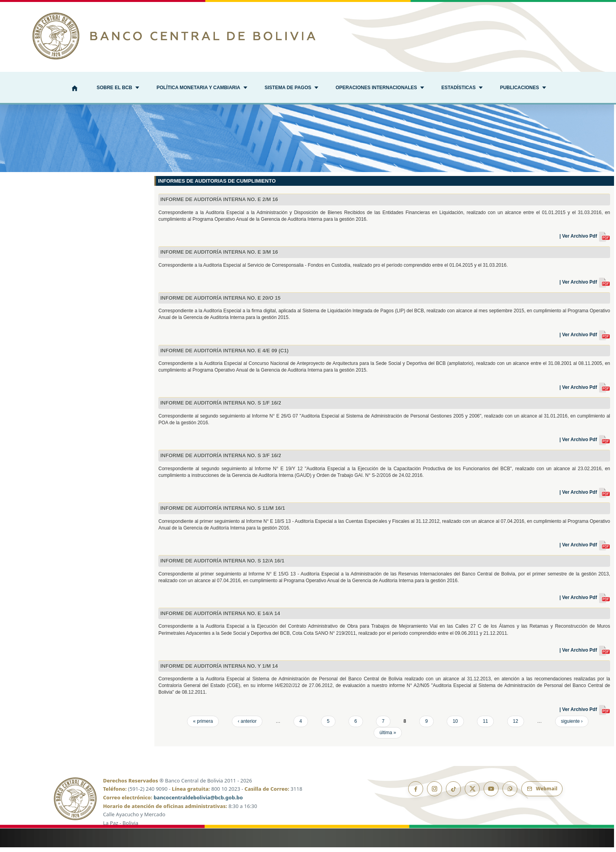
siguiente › (572, 726)
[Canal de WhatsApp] (510, 793)
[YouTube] (491, 793)
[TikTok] (453, 793)
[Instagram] (434, 793)
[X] (472, 793)
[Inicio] (75, 89)
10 (455, 726)
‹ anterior (247, 726)
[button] (118, 88)
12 (516, 726)
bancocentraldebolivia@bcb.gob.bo (198, 803)
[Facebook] (416, 793)
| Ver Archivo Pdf (585, 241)
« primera (203, 726)
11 (485, 726)
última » (388, 737)
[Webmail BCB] (542, 793)
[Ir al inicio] (308, 36)
